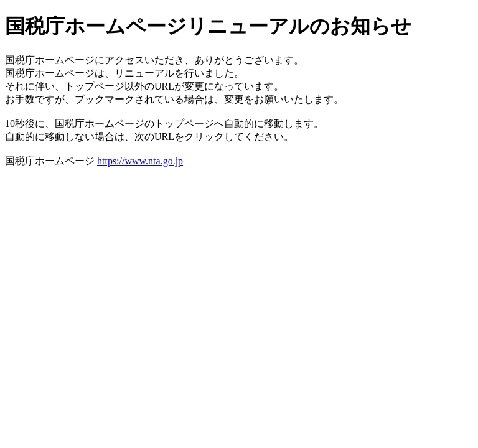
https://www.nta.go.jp (140, 161)
